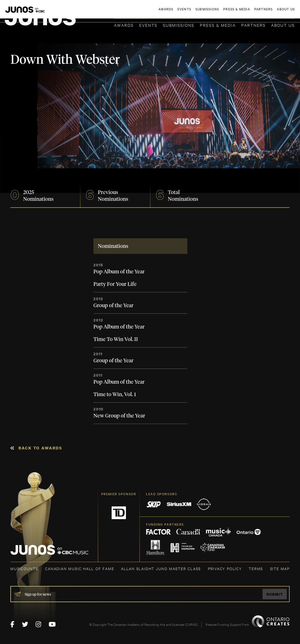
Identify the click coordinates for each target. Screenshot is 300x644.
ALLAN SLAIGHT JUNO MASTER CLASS (161, 568)
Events (148, 25)
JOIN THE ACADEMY (222, 12)
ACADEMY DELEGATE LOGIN (270, 12)
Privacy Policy (225, 568)
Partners (253, 25)
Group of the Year (113, 306)
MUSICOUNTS (24, 568)
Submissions (179, 25)
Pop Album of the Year (119, 272)
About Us (283, 25)
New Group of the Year (119, 416)
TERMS (256, 568)
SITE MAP (280, 568)
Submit (275, 594)
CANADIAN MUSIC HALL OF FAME (79, 568)
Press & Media (218, 25)
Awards (124, 25)
